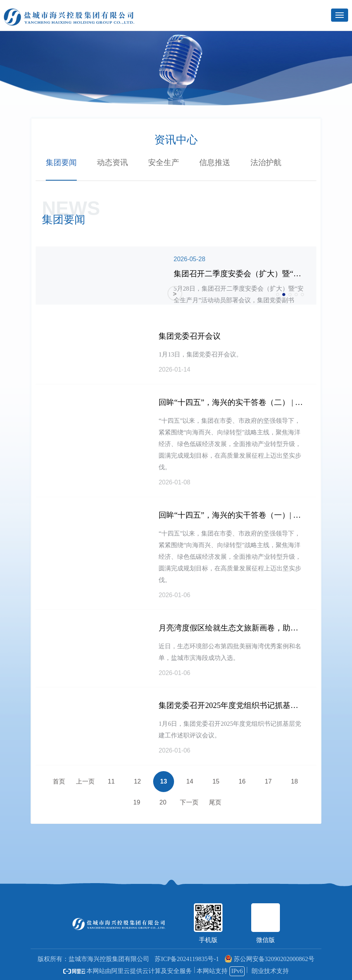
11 (111, 781)
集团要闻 (61, 162)
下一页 (189, 802)
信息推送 (215, 162)
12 (138, 781)
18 (295, 781)
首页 (59, 781)
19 (137, 802)
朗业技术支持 (270, 971)
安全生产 (164, 162)
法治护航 (266, 162)
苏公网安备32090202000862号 (269, 959)
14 (190, 781)
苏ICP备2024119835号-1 (187, 959)
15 (216, 781)
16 (242, 781)
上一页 (85, 781)
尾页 (215, 802)
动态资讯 (112, 162)
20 (163, 802)
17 (268, 781)
